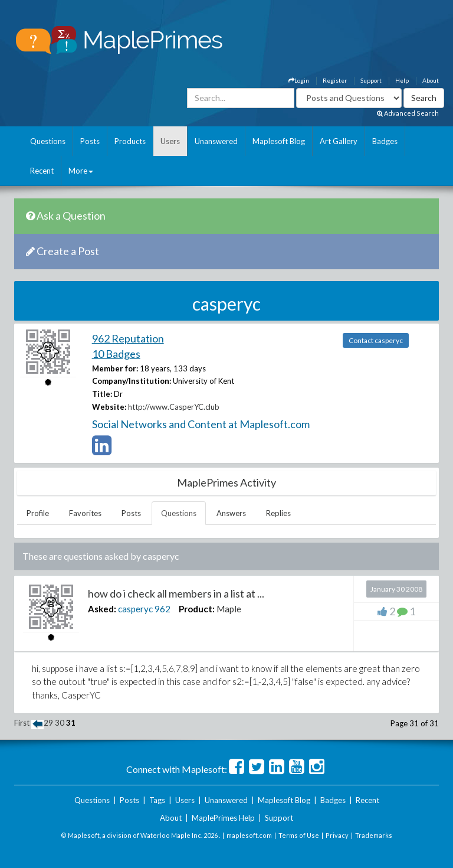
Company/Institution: (132, 381)
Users (170, 141)
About (431, 80)
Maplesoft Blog (279, 141)
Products (130, 141)
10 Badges (116, 354)
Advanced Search (408, 113)
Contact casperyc (376, 340)
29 (48, 723)
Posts (90, 141)
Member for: (115, 368)
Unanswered (216, 141)
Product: (197, 609)
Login (299, 80)
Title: (102, 394)
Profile (38, 513)
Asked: (102, 609)
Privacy (337, 835)
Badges (385, 141)
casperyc (135, 609)
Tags (157, 800)
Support (371, 80)
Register (335, 80)
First (22, 723)
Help (402, 80)
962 (163, 609)
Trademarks (374, 835)
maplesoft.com (249, 835)
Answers (231, 513)
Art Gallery (339, 141)
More (81, 171)
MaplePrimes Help (223, 818)
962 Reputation (128, 338)
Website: (109, 407)
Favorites (85, 513)
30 (60, 723)
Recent (42, 171)
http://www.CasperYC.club (174, 407)
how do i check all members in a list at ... (176, 593)
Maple (229, 609)
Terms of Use (299, 835)
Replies (278, 513)
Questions (48, 141)
